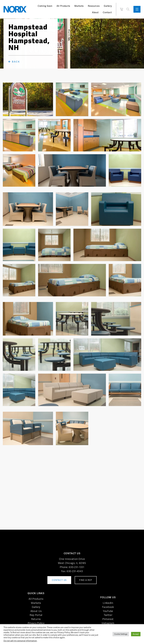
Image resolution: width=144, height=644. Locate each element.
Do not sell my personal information (20, 641)
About (95, 12)
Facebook (108, 607)
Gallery (108, 6)
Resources (94, 6)
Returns (36, 619)
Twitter (108, 615)
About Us (36, 611)
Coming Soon (45, 6)
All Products (63, 6)
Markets (79, 6)
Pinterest (108, 619)
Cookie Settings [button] (121, 634)
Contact (107, 12)
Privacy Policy (36, 623)
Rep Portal (36, 615)
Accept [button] (136, 634)
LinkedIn (108, 603)
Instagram (108, 623)
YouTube (108, 611)
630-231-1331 (76, 567)
